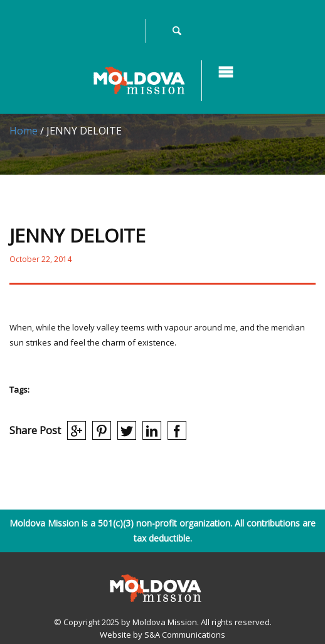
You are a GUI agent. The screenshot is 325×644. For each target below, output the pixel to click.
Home (24, 131)
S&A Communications (185, 635)
